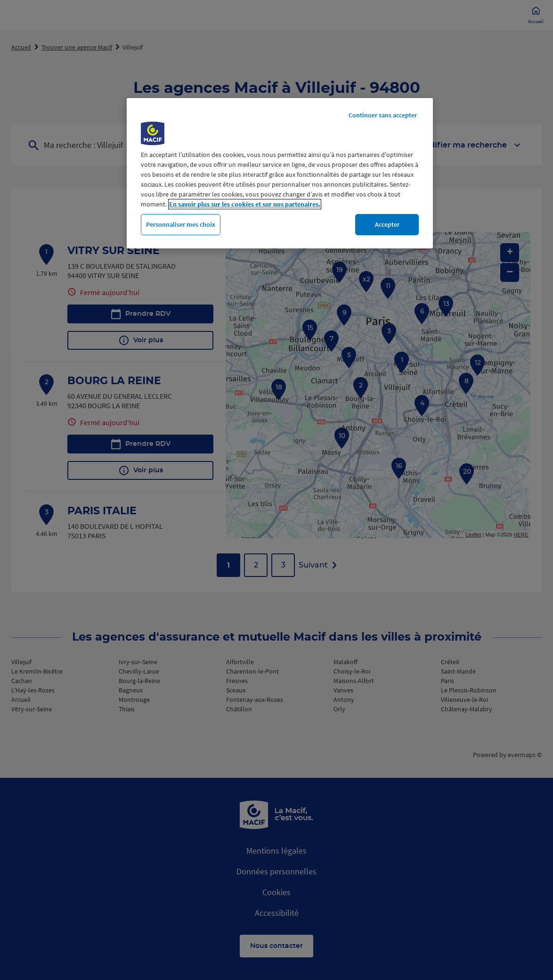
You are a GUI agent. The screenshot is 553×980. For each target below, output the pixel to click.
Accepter (387, 224)
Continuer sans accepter (383, 115)
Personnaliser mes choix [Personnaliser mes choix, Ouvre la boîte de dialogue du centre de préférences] (181, 224)
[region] (280, 173)
